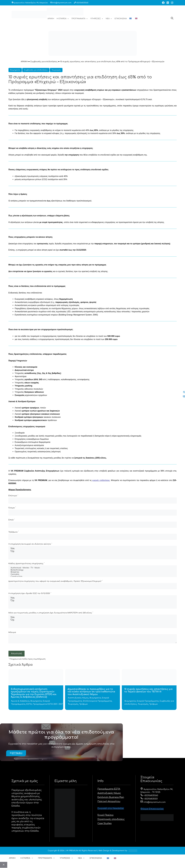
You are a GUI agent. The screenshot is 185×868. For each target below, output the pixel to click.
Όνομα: (12, 508)
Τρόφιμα (83, 704)
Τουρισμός (56, 70)
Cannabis (93, 574)
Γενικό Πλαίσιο (106, 815)
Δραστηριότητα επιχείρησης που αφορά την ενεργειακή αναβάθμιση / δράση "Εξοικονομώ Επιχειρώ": (56, 581)
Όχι (93, 551)
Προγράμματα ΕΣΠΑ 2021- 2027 (48, 704)
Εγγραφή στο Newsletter (111, 808)
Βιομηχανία (15, 70)
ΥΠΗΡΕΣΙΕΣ (97, 19)
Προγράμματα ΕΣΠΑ (109, 789)
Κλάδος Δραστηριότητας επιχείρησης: (27, 563)
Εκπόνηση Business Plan (111, 797)
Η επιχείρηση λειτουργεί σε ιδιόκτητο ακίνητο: (30, 544)
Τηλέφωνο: (14, 532)
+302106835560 (82, 3)
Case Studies (105, 823)
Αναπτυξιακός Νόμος (78, 698)
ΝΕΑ (109, 19)
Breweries (93, 572)
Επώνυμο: (13, 496)
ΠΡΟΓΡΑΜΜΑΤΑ (80, 19)
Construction (93, 577)
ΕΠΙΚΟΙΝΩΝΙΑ (121, 19)
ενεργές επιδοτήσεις (101, 480)
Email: (12, 520)
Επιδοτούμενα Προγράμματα (97, 701)
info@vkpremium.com (62, 3)
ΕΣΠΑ (29, 704)
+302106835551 (149, 799)
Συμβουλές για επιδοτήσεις (44, 62)
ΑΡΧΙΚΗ (51, 19)
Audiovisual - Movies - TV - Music (93, 568)
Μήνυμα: (12, 632)
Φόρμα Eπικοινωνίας (152, 809)
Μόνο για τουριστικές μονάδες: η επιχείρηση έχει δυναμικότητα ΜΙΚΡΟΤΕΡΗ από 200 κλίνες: (51, 613)
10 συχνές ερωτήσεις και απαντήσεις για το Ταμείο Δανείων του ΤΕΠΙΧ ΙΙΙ (148, 690)
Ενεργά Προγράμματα (148, 701)
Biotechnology (93, 570)
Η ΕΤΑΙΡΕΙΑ (63, 19)
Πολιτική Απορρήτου (109, 801)
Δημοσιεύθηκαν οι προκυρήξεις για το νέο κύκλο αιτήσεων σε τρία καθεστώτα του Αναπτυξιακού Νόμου (91, 692)
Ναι (93, 549)
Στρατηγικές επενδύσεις (111, 819)
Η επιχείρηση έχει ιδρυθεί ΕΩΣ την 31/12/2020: (30, 593)
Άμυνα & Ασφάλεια (20, 701)
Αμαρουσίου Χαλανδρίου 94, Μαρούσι (31, 3)
